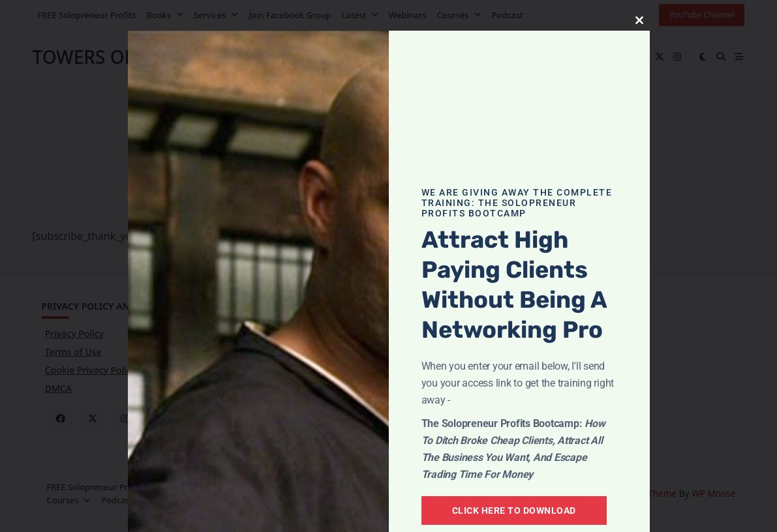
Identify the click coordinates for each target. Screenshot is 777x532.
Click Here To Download (514, 510)
